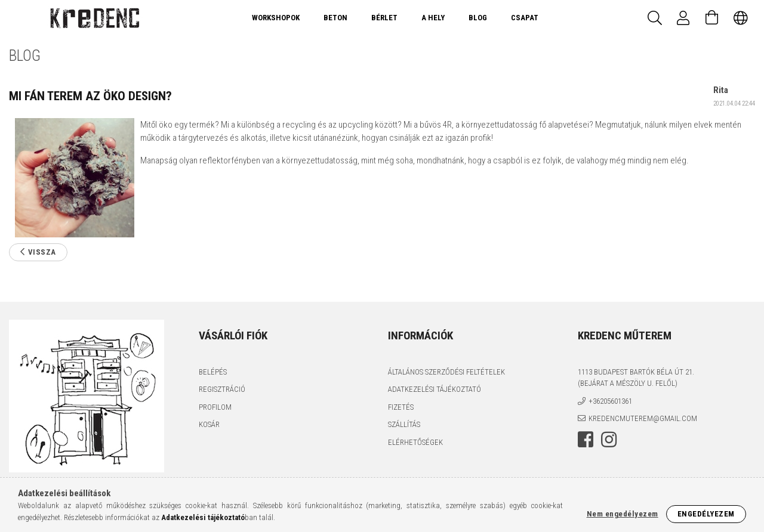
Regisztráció (222, 389)
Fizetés (401, 407)
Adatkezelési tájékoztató (435, 389)
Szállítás (404, 424)
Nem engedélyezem (623, 514)
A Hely (433, 18)
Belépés (213, 372)
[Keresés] (655, 18)
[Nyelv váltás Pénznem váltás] (741, 18)
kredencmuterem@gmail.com (643, 418)
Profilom (215, 407)
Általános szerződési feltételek (446, 372)
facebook (586, 440)
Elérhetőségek (415, 442)
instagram (609, 440)
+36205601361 (610, 401)
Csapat (525, 18)
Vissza (42, 252)
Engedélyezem (706, 514)
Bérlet (384, 18)
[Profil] (683, 18)
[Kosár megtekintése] (712, 18)
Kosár (209, 424)
